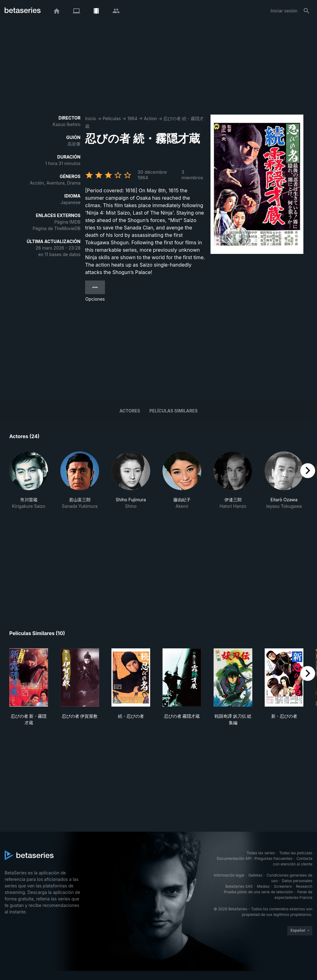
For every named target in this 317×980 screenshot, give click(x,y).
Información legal (229, 875)
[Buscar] (306, 11)
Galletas (255, 875)
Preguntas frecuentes (273, 858)
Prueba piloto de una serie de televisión (258, 892)
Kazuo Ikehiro (67, 124)
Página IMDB (67, 222)
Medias (263, 886)
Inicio (91, 118)
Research (304, 886)
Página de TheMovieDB (57, 228)
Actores (130, 411)
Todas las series (261, 853)
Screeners (283, 886)
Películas (112, 118)
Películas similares (173, 411)
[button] (29, 484)
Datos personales (297, 881)
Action (150, 118)
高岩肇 (74, 144)
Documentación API (234, 858)
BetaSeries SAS (239, 886)
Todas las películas (296, 853)
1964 (132, 118)
